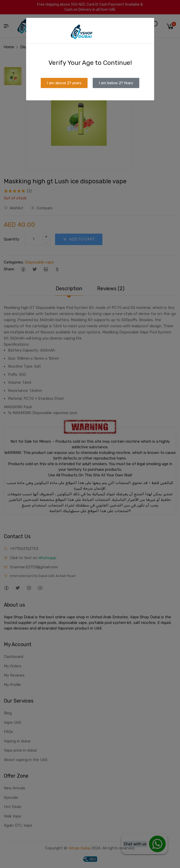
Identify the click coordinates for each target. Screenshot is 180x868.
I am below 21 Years (116, 83)
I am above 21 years (64, 83)
